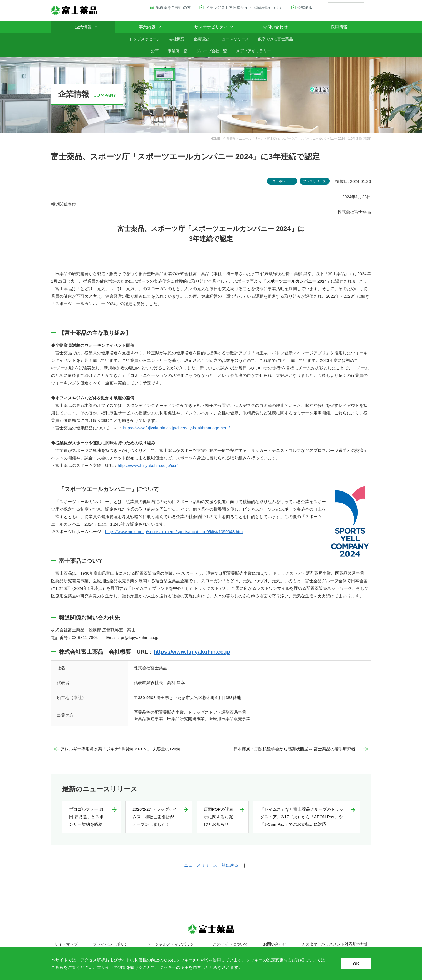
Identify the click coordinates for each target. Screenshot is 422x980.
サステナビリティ (211, 27)
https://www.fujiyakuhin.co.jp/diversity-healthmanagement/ (176, 428)
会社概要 (177, 39)
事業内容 (147, 27)
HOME (215, 138)
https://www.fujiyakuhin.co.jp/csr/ (148, 465)
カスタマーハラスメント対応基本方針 (335, 944)
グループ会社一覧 (212, 51)
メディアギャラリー (253, 51)
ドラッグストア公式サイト (244, 8)
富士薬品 (74, 10)
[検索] (339, 11)
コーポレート (282, 181)
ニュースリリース (233, 39)
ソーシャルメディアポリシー (172, 944)
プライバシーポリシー (112, 944)
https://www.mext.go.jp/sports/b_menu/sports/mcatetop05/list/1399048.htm (174, 532)
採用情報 (339, 27)
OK (356, 964)
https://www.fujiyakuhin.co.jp (192, 652)
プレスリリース (315, 181)
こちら (57, 967)
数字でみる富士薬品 (275, 39)
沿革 (155, 51)
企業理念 (201, 39)
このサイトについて (230, 944)
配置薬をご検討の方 (173, 8)
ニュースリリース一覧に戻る (211, 865)
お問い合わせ (275, 27)
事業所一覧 (177, 51)
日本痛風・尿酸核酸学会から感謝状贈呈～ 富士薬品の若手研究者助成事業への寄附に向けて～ (302, 749)
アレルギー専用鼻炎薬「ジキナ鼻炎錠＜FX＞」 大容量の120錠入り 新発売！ (128, 749)
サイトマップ (66, 944)
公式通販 (305, 8)
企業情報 (83, 27)
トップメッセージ (145, 39)
